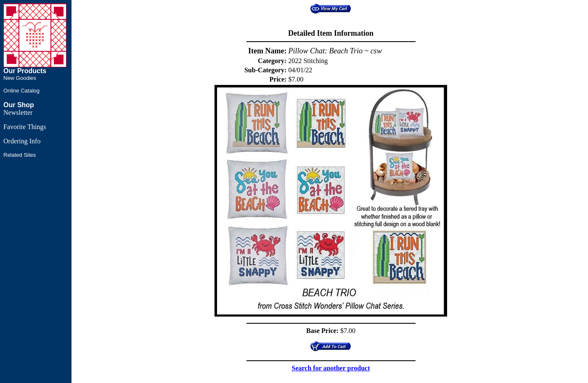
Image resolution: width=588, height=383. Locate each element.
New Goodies (20, 78)
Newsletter (18, 112)
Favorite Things (25, 127)
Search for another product (331, 368)
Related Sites (20, 155)
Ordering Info (22, 141)
